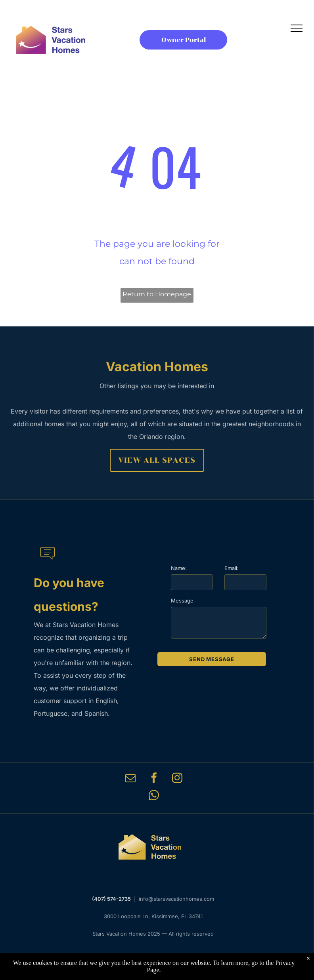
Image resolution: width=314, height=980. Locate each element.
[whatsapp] (154, 797)
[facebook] (154, 779)
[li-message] (48, 563)
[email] (130, 779)
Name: (179, 568)
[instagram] (177, 779)
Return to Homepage (157, 294)
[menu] (297, 28)
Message (182, 601)
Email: (232, 568)
